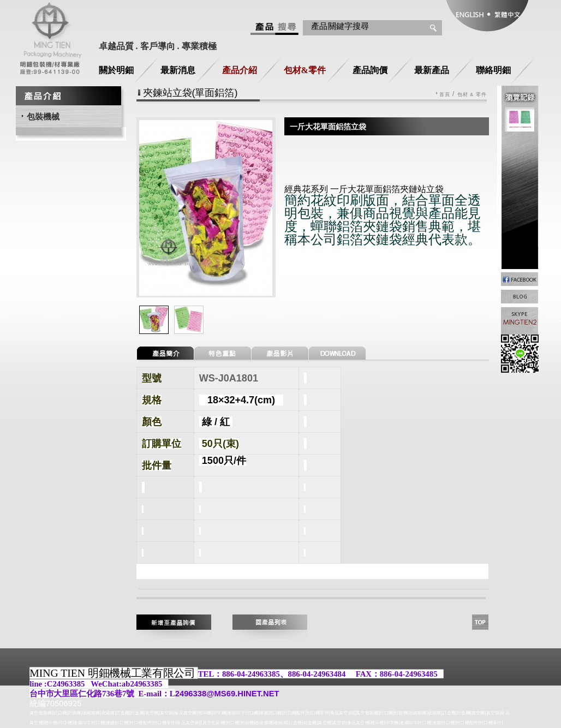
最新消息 (178, 70)
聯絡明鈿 (493, 70)
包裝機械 (43, 117)
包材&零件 (305, 70)
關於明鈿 (116, 70)
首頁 (445, 95)
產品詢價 (370, 70)
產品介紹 (240, 70)
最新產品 (432, 70)
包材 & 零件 (472, 95)
